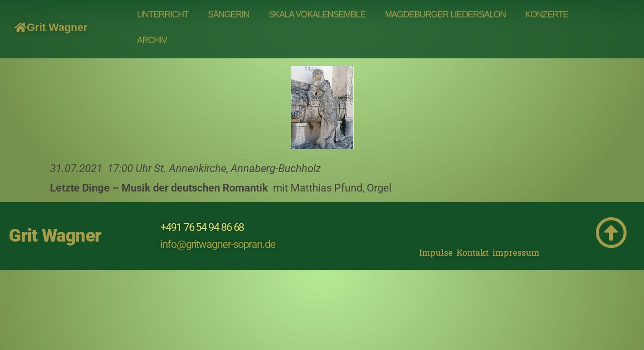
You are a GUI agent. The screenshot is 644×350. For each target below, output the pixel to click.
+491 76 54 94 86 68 (202, 227)
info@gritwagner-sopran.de (218, 244)
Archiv (152, 35)
